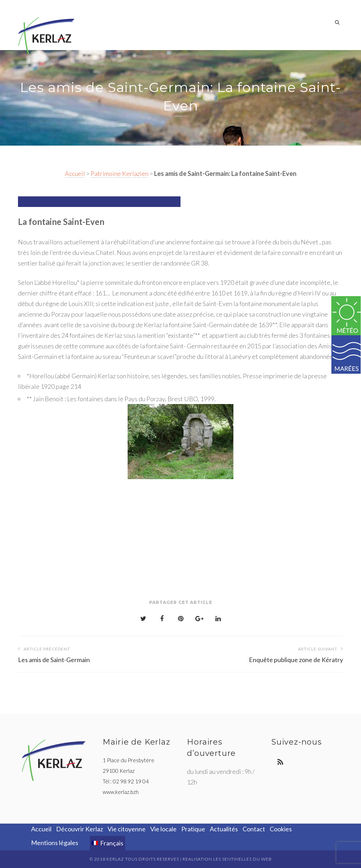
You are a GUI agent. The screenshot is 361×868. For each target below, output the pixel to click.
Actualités (277, 23)
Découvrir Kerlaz (119, 23)
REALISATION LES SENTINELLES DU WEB (227, 859)
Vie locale (210, 23)
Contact (311, 23)
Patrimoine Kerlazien (120, 173)
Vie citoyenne (171, 23)
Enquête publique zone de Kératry (262, 653)
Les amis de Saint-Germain (99, 653)
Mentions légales (55, 843)
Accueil (75, 173)
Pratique (243, 23)
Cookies (281, 829)
